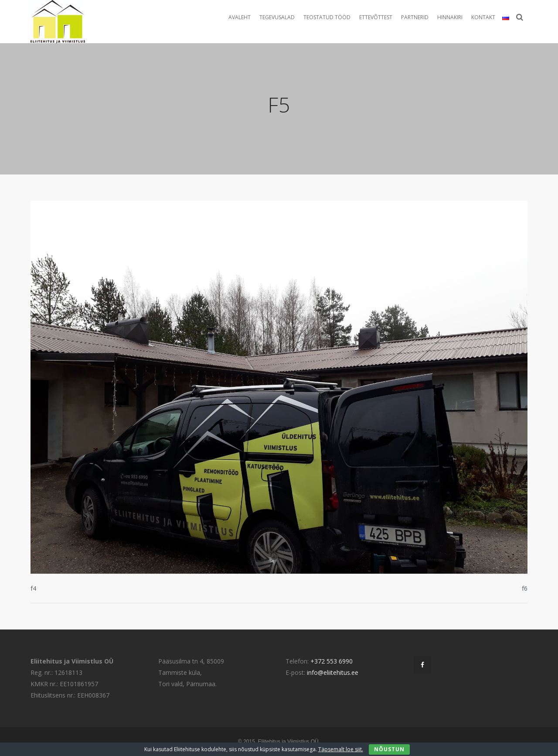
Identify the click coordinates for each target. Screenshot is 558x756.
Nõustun (389, 749)
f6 (525, 588)
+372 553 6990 (332, 661)
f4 (33, 588)
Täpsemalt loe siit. (341, 749)
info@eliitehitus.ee (333, 672)
